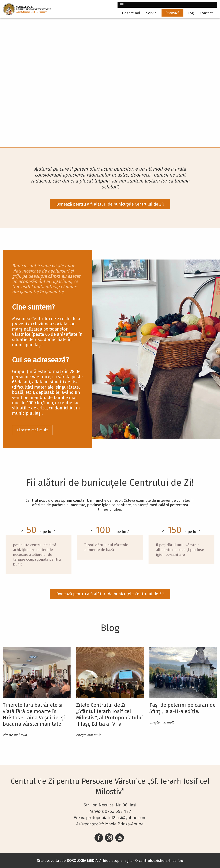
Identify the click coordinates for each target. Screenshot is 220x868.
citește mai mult (15, 735)
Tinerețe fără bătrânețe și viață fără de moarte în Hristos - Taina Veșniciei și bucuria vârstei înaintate (34, 714)
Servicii (152, 13)
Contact (206, 13)
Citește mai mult (32, 430)
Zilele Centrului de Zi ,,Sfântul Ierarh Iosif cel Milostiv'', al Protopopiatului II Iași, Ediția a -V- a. (110, 714)
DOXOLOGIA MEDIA (82, 861)
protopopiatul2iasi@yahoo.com (116, 817)
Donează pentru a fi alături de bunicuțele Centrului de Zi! (110, 204)
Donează (172, 13)
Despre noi (131, 13)
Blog (190, 13)
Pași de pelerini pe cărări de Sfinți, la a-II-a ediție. (182, 708)
